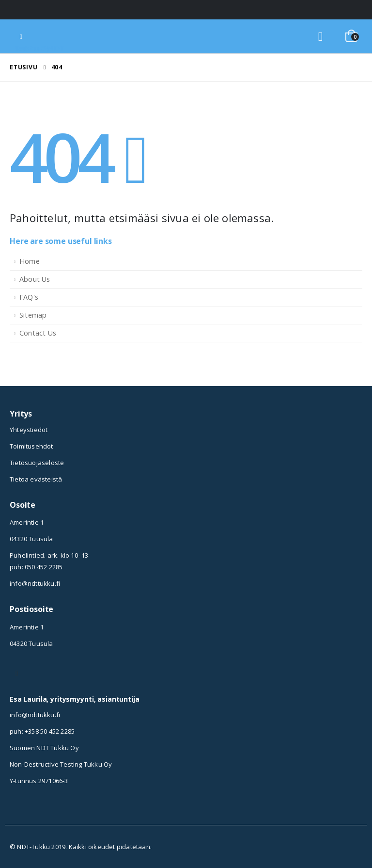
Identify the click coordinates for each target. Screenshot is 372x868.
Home (30, 261)
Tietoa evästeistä (36, 479)
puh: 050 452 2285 (36, 567)
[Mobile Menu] (21, 36)
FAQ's (29, 297)
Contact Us (38, 333)
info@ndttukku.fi (35, 583)
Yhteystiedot (29, 430)
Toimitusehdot (31, 446)
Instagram (17, 673)
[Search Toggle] (320, 36)
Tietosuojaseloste (37, 463)
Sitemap (33, 315)
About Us (35, 279)
